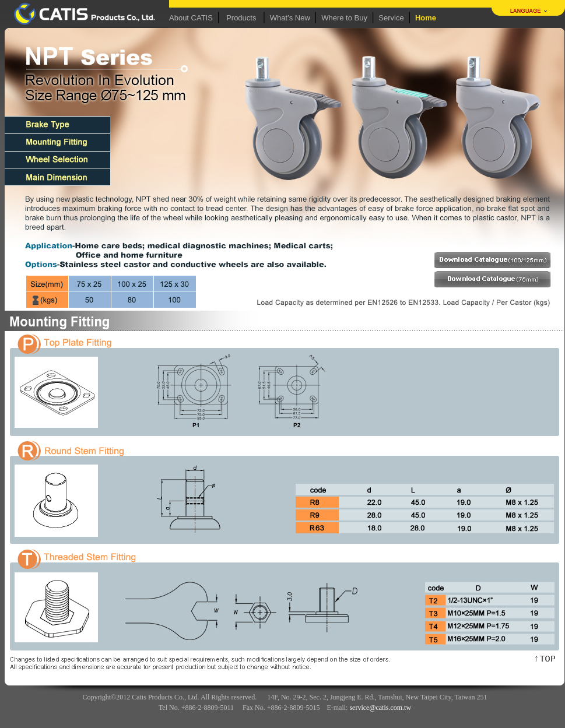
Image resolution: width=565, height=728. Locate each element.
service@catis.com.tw (380, 708)
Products (241, 18)
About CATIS (191, 18)
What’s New (290, 18)
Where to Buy (344, 18)
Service (391, 18)
